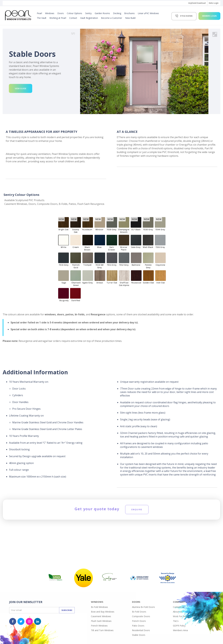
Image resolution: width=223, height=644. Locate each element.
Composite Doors (141, 616)
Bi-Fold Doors (139, 612)
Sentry (88, 13)
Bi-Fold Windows (99, 607)
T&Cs (176, 621)
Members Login (209, 16)
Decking (117, 13)
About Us (178, 612)
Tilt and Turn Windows (102, 630)
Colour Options (74, 13)
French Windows (99, 626)
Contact (73, 18)
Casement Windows (101, 616)
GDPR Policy (179, 626)
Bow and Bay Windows (103, 612)
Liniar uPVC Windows (148, 13)
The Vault (42, 18)
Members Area (180, 630)
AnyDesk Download (197, 3)
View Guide (21, 88)
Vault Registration (89, 18)
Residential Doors (141, 630)
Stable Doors (139, 635)
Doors (61, 13)
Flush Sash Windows (101, 621)
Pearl (39, 13)
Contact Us (179, 607)
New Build (130, 18)
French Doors (139, 621)
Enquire (137, 509)
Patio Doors (138, 626)
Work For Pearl (180, 616)
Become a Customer (112, 18)
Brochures (129, 13)
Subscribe (67, 610)
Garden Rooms (102, 13)
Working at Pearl (58, 18)
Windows (50, 13)
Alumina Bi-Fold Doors (143, 607)
